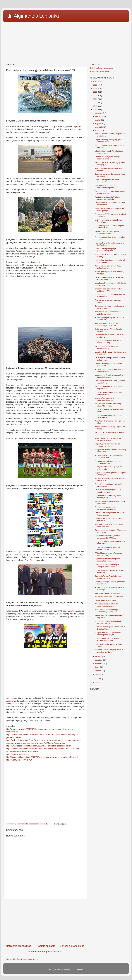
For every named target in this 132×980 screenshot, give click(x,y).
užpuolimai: (35, 262)
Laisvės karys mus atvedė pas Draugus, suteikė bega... (107, 566)
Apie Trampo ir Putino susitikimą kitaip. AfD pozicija (108, 405)
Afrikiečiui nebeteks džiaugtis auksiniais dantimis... (106, 605)
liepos (98, 131)
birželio (98, 656)
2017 (95, 679)
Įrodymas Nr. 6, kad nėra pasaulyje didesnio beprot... (109, 376)
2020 (95, 103)
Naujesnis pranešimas (19, 946)
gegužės (99, 660)
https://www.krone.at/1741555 (19, 754)
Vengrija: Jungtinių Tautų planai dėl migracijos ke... (109, 387)
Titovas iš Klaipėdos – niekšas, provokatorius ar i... (107, 232)
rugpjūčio (99, 127)
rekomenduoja (29, 251)
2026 (95, 81)
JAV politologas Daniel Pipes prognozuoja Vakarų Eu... (106, 324)
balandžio (100, 664)
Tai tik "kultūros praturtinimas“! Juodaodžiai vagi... (107, 347)
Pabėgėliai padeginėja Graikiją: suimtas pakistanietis (107, 198)
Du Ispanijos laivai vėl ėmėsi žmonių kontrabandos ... (109, 410)
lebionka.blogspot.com (103, 68)
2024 (95, 88)
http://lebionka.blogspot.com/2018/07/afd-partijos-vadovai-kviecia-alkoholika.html (42, 757)
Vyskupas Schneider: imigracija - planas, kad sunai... (108, 560)
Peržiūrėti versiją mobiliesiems (45, 952)
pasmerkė (80, 388)
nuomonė (32, 190)
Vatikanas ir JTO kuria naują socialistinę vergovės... (106, 187)
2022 (95, 96)
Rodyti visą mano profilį (100, 72)
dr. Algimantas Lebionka (33, 16)
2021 (95, 99)
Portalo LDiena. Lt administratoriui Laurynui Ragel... (108, 456)
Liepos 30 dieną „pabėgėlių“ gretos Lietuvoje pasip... (109, 141)
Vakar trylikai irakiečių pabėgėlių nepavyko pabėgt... (108, 439)
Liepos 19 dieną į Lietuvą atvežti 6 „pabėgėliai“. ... (108, 365)
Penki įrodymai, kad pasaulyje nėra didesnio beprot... (109, 393)
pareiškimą (11, 701)
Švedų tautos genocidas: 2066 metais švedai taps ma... (110, 192)
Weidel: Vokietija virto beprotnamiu (109, 597)
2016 (95, 682)
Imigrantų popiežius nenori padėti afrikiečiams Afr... (108, 290)
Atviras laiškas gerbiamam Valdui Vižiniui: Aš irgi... (108, 267)
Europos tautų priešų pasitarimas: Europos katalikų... (108, 462)
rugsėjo (99, 124)
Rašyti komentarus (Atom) (28, 959)
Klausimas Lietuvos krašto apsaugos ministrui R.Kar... (110, 525)
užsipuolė (62, 555)
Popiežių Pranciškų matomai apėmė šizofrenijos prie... (109, 244)
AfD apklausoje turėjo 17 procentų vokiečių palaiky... (108, 554)
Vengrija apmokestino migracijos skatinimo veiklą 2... (108, 342)
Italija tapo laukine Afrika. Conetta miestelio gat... (108, 330)
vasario (98, 671)
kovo (97, 667)
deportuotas (78, 126)
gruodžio (99, 113)
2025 (95, 85)
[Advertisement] (66, 42)
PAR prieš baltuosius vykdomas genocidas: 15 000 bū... (108, 537)
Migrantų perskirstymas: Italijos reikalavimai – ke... (107, 445)
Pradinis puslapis (46, 946)
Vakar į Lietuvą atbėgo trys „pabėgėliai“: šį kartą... (106, 250)
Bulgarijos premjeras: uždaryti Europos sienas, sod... (107, 639)
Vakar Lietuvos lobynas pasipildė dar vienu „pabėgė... (110, 210)
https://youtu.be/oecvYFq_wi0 (19, 760)
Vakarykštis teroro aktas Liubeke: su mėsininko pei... (109, 336)
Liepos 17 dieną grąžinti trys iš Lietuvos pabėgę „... (107, 399)
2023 (95, 92)
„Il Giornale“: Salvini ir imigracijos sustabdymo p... (108, 497)
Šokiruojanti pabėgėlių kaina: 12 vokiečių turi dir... (108, 491)
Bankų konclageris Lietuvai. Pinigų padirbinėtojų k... (109, 416)
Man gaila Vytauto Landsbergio (107, 593)
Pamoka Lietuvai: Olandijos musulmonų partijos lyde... (106, 508)
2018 (95, 110)
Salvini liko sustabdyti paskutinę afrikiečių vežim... (108, 548)
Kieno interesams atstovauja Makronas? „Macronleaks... (107, 611)
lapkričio (99, 116)
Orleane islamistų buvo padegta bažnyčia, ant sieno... (108, 158)
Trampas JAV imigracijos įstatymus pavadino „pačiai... (109, 651)
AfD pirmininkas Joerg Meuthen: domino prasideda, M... (108, 634)
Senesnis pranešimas (72, 946)
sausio (98, 674)
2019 (95, 106)
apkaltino (72, 611)
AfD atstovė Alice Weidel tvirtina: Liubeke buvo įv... (108, 313)
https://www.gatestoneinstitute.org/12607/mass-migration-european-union (39, 746)
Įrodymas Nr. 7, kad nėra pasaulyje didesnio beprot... (109, 370)
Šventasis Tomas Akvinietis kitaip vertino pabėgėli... (108, 577)
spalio (98, 120)
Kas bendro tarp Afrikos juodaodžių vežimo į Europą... (109, 622)
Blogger (80, 970)
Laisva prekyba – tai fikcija (105, 600)
